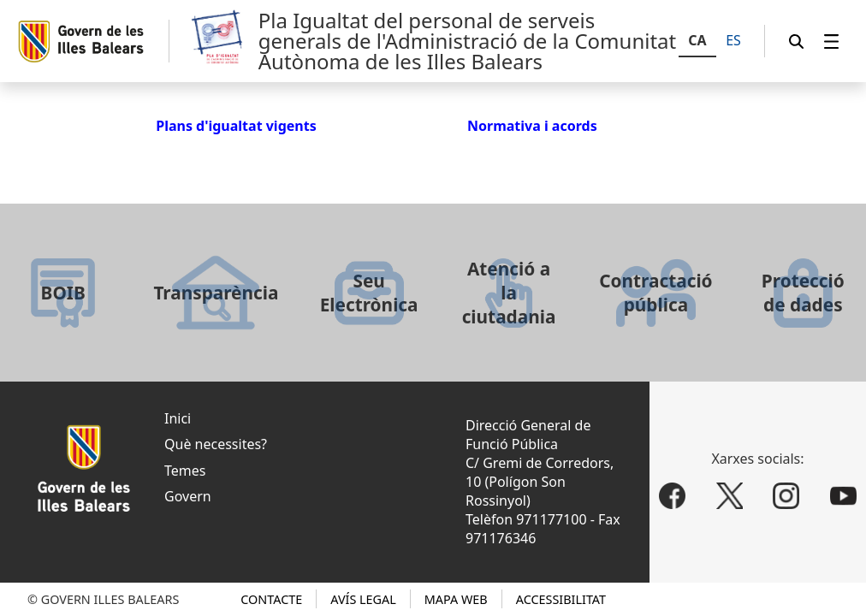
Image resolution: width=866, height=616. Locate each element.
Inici (178, 418)
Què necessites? (216, 444)
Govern (188, 496)
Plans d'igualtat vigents (236, 126)
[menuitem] (832, 41)
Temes (185, 471)
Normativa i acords (532, 126)
